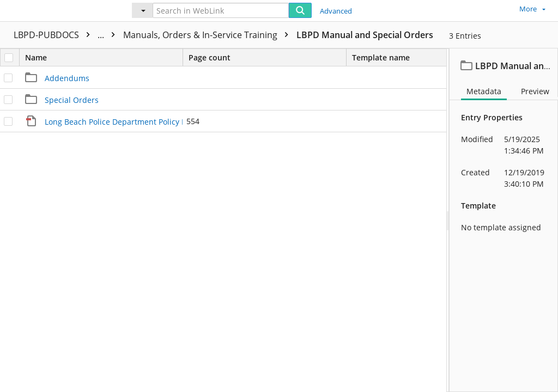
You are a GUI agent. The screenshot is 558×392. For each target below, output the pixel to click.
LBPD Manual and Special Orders (365, 35)
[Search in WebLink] (221, 10)
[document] (504, 220)
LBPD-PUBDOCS (67, 35)
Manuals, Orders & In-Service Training (208, 35)
